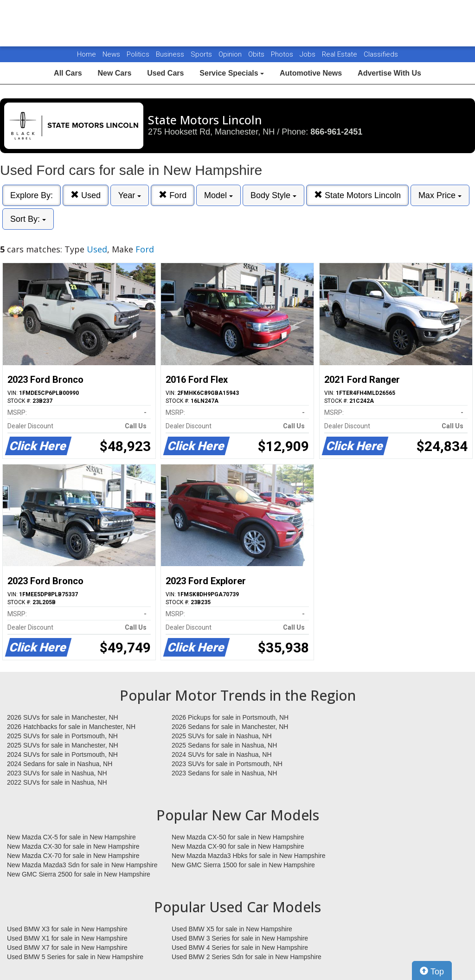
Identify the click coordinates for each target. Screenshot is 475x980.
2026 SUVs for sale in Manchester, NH (63, 717)
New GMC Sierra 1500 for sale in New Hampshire (243, 865)
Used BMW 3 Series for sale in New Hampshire (240, 938)
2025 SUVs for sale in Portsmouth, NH (62, 736)
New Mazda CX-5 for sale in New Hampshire (71, 837)
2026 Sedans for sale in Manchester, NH (230, 727)
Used (86, 195)
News (111, 54)
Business (171, 54)
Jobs (308, 54)
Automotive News (311, 73)
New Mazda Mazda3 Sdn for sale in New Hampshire (82, 865)
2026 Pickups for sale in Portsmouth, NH (230, 717)
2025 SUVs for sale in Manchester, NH (63, 745)
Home (87, 54)
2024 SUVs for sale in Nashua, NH (222, 754)
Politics (138, 54)
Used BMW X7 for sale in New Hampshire (67, 948)
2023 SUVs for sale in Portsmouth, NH (227, 764)
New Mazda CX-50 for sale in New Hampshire (238, 837)
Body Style (273, 195)
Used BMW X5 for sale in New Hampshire (232, 929)
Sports (202, 54)
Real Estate (340, 54)
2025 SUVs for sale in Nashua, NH (222, 736)
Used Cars (165, 73)
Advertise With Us (389, 73)
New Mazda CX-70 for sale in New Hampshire (73, 856)
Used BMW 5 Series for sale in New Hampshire (75, 957)
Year (130, 195)
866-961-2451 (336, 132)
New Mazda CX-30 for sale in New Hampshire (73, 846)
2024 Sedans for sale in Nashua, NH (60, 764)
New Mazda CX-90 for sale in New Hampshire (238, 846)
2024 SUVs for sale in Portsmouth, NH (62, 754)
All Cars (68, 73)
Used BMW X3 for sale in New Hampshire (67, 929)
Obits (257, 54)
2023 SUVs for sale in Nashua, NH (57, 773)
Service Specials (232, 73)
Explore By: (32, 195)
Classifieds (381, 54)
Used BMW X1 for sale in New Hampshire (67, 938)
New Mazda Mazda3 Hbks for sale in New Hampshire (248, 856)
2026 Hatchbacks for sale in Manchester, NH (71, 727)
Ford (173, 195)
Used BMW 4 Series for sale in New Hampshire (240, 948)
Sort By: (28, 219)
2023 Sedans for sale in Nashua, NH (224, 773)
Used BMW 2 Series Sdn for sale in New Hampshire (247, 957)
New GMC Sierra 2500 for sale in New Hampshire (79, 874)
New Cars (114, 73)
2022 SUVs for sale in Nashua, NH (57, 782)
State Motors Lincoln (357, 195)
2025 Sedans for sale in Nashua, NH (224, 745)
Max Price (440, 195)
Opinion (231, 54)
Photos (283, 54)
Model (218, 195)
